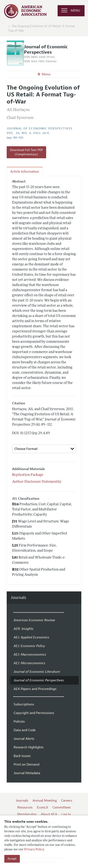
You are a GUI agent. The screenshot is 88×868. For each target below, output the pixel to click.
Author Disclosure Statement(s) (37, 482)
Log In (66, 814)
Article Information (25, 172)
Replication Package (28, 475)
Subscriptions (24, 704)
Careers (67, 801)
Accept (12, 859)
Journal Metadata (27, 773)
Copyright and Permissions (34, 713)
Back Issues (22, 756)
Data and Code (25, 730)
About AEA (49, 814)
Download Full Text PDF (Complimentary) (26, 152)
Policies (19, 722)
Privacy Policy (34, 850)
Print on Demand (26, 764)
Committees (62, 807)
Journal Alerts (24, 739)
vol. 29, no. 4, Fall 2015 (28, 133)
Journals (18, 598)
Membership (27, 814)
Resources (25, 807)
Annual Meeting (45, 801)
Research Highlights (29, 747)
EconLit (42, 807)
